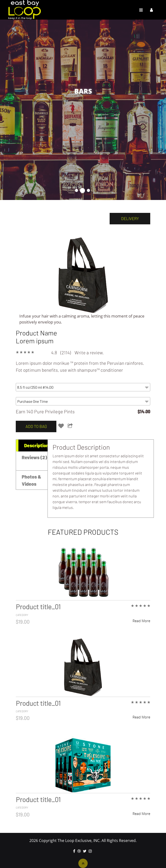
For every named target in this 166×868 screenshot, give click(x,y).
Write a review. (89, 353)
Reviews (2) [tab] (34, 457)
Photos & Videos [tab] (32, 480)
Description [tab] (36, 445)
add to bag (36, 426)
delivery (130, 218)
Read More (141, 621)
